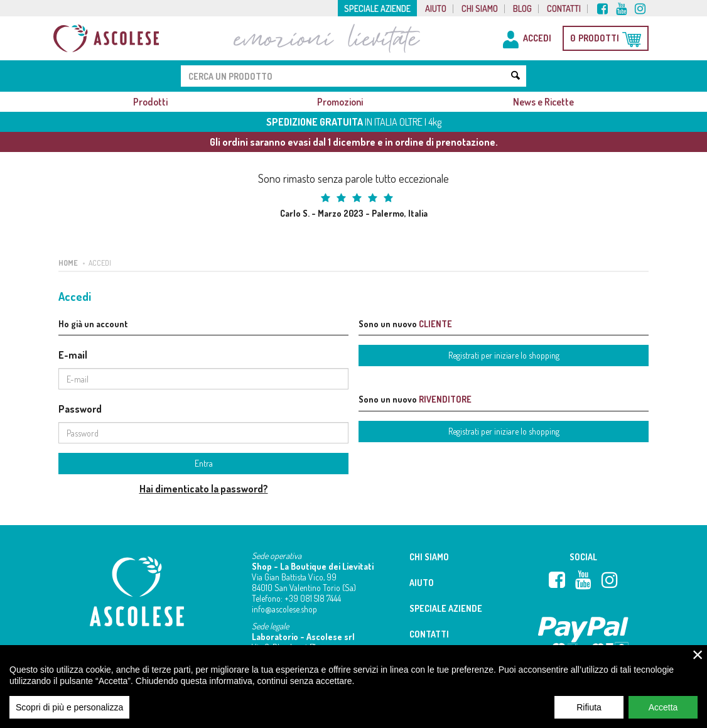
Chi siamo (480, 9)
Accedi (100, 263)
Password (80, 409)
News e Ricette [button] (543, 102)
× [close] (698, 661)
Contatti (564, 9)
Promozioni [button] (340, 102)
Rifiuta (589, 714)
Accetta (663, 714)
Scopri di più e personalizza (69, 714)
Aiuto (436, 9)
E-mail (73, 355)
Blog (522, 9)
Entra (204, 463)
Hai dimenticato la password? (204, 489)
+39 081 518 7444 (313, 598)
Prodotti (150, 102)
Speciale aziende (377, 9)
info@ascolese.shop (284, 609)
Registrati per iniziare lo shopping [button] (504, 355)
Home (68, 263)
